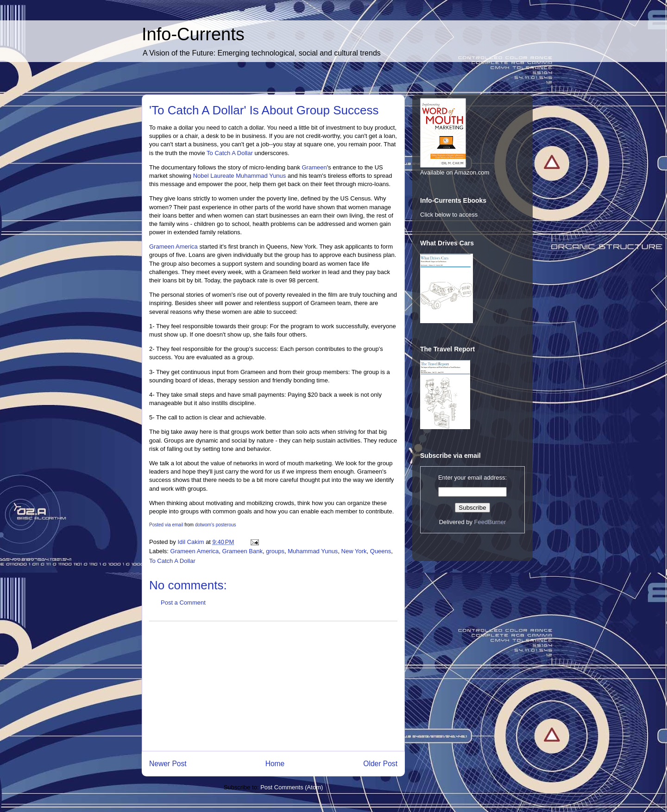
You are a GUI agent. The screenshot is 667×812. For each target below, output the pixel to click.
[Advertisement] (273, 686)
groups (275, 551)
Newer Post (168, 764)
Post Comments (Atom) (292, 787)
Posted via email (166, 525)
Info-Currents (193, 34)
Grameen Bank (242, 551)
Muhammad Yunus (313, 551)
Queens (381, 551)
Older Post (380, 764)
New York (354, 551)
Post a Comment (183, 603)
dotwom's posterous (216, 525)
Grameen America (173, 247)
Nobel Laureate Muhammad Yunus (240, 176)
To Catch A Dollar (230, 153)
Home (275, 764)
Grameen (315, 167)
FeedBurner (490, 522)
